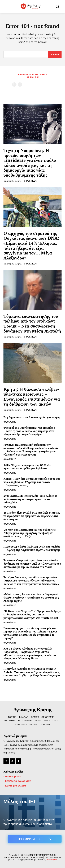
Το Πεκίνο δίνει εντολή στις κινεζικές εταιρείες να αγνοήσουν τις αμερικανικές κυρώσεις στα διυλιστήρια (32, 516)
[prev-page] (14, 85)
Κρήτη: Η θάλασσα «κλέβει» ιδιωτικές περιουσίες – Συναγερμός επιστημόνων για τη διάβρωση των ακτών (32, 396)
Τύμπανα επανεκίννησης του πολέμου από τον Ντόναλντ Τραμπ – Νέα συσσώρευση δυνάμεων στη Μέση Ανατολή (32, 323)
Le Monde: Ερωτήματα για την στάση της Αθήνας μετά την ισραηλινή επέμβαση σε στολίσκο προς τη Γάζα (29, 533)
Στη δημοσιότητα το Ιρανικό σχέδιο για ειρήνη (32, 417)
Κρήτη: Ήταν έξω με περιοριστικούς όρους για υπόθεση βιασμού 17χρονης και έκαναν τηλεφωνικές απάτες (32, 482)
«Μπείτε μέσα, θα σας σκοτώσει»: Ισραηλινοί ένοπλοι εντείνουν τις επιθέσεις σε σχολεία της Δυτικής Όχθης (31, 598)
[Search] (55, 54)
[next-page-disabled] (20, 85)
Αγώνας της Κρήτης (13, 181)
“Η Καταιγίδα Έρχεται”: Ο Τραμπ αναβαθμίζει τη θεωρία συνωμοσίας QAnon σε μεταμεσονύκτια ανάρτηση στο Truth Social (32, 614)
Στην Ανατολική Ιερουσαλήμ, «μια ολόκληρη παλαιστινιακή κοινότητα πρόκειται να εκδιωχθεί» (31, 499)
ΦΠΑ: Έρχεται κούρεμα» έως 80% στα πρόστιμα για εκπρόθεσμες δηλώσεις (27, 467)
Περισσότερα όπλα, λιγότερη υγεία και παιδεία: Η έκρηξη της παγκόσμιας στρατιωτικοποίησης (32, 548)
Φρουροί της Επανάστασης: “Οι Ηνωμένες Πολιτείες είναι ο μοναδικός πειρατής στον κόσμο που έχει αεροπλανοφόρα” (29, 431)
